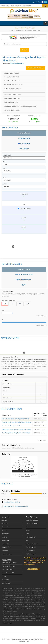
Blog (27, 540)
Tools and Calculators (32, 524)
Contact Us (5, 524)
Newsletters (5, 551)
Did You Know (5, 580)
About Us (4, 520)
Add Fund (42, 440)
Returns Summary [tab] (24, 143)
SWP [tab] (24, 285)
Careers (4, 530)
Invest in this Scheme (36, 68)
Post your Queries (31, 537)
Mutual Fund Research (32, 520)
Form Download (6, 583)
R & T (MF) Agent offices (8, 566)
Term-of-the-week (30, 547)
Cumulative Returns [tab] (24, 133)
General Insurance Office (8, 573)
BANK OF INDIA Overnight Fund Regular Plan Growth (17, 422)
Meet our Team (6, 527)
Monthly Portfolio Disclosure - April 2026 (16, 506)
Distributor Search (31, 554)
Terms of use (5, 540)
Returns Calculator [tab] (24, 138)
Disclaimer (4, 537)
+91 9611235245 (33, 569)
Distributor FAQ (6, 547)
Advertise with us (6, 554)
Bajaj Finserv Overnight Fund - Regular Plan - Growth (17, 429)
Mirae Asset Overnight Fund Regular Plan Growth (16, 419)
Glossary (4, 576)
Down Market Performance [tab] (24, 275)
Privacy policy (5, 534)
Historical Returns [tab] (24, 269)
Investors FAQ (5, 544)
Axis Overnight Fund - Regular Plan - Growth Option (16, 433)
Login (33, 2)
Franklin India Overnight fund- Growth (12, 426)
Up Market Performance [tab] (24, 280)
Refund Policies (30, 551)
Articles (28, 527)
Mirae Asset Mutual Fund (17, 64)
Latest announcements (32, 544)
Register (38, 2)
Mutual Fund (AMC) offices (9, 563)
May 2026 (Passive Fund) (12, 502)
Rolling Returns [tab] (24, 149)
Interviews (28, 530)
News (27, 534)
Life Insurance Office (7, 570)
